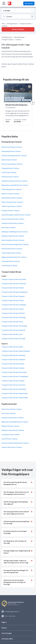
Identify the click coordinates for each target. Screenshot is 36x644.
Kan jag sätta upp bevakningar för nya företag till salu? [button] (16, 571)
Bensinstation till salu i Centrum (12, 198)
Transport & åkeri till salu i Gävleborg (14, 389)
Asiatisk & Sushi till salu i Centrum (13, 223)
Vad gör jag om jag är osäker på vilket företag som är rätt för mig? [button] (16, 562)
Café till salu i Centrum (9, 172)
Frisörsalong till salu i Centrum (11, 189)
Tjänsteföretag (19, 37)
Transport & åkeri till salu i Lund (12, 334)
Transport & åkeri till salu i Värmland (13, 355)
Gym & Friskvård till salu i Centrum (13, 219)
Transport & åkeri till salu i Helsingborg (14, 292)
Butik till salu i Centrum (9, 160)
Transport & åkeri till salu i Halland (13, 368)
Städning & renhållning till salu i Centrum (15, 232)
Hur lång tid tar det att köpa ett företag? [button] (15, 542)
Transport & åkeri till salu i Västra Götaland (16, 351)
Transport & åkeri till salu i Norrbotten (14, 372)
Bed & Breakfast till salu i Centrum (13, 240)
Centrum (18, 39)
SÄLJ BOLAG (29, 4)
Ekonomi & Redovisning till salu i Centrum (15, 244)
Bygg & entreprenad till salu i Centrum (14, 257)
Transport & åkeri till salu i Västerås (13, 313)
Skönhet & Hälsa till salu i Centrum (13, 236)
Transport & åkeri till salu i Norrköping (14, 326)
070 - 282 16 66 (8, 616)
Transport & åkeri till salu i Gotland (13, 381)
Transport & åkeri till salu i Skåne (12, 347)
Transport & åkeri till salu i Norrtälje (13, 338)
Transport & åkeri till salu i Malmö (13, 288)
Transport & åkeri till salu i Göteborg (14, 283)
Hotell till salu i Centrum (9, 266)
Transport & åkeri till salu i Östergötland (15, 376)
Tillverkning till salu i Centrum (11, 253)
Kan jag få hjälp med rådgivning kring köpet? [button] (17, 552)
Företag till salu (12, 24)
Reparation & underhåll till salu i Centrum (15, 185)
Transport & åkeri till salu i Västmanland (15, 393)
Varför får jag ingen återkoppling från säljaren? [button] (16, 503)
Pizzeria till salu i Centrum (10, 177)
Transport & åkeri (25, 24)
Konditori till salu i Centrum (11, 211)
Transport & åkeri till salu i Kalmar (13, 309)
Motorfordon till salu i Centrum (12, 249)
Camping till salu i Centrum (10, 168)
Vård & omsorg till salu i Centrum (12, 202)
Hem (3, 24)
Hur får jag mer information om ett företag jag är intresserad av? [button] (16, 493)
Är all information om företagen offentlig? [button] (15, 532)
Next (32, 103)
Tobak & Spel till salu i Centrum (12, 206)
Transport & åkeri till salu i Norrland (13, 385)
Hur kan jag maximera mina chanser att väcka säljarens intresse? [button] (16, 513)
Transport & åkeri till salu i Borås (12, 322)
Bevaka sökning (18, 29)
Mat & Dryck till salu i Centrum (12, 147)
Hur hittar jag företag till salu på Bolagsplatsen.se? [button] (15, 483)
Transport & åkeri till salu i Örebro (13, 300)
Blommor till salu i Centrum (10, 194)
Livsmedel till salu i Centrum (11, 261)
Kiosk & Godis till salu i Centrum (12, 164)
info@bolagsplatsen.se (10, 611)
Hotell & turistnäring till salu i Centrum (14, 156)
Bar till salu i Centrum (9, 228)
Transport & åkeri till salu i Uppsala (13, 296)
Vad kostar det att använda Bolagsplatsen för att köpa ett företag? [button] (15, 582)
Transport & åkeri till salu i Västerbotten (15, 398)
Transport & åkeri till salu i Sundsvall (13, 330)
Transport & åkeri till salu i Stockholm (14, 279)
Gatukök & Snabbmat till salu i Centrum (14, 181)
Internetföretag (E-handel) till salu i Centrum (16, 215)
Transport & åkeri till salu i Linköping (14, 317)
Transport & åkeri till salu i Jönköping (14, 305)
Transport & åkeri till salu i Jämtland (13, 360)
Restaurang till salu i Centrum (11, 151)
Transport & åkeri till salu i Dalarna (13, 364)
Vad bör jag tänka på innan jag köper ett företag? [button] (17, 522)
